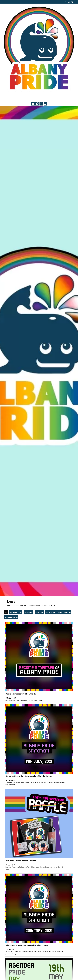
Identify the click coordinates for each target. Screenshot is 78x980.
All (6, 612)
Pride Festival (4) (11, 617)
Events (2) (28, 612)
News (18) (39, 612)
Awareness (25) (16, 612)
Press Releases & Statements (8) (58, 612)
